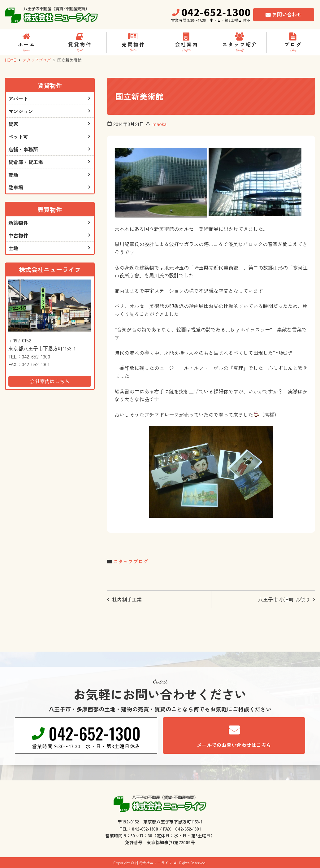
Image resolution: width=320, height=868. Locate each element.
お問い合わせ (287, 14)
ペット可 (18, 137)
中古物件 (18, 235)
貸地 (13, 175)
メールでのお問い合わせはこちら (234, 745)
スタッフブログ (37, 60)
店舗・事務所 (23, 149)
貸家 (13, 124)
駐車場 (16, 187)
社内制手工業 (127, 599)
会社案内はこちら (50, 381)
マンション (21, 111)
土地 (13, 248)
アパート (18, 98)
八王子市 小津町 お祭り (284, 599)
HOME (11, 60)
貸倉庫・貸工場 (26, 162)
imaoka (159, 124)
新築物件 (18, 223)
